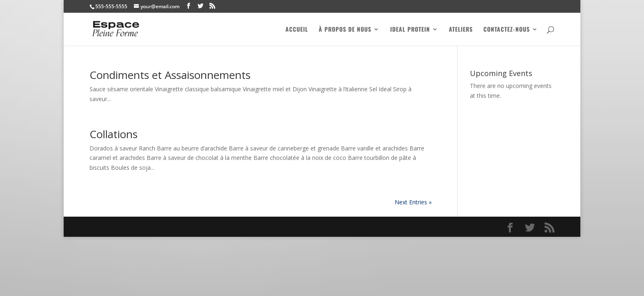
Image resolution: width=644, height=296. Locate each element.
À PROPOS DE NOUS (345, 30)
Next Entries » (413, 202)
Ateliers (461, 30)
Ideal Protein (410, 30)
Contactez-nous (507, 30)
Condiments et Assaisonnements (170, 75)
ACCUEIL (297, 30)
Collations (114, 134)
